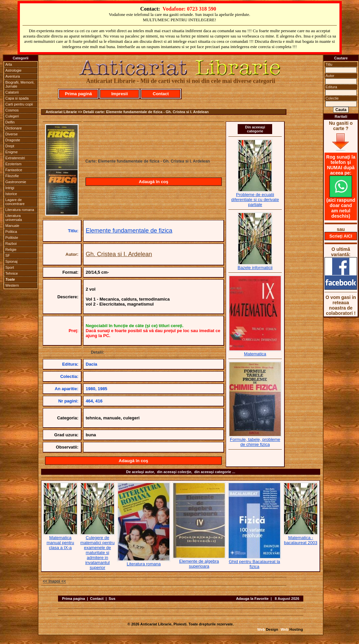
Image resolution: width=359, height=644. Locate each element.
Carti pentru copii (19, 104)
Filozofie (12, 176)
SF (8, 255)
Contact (161, 94)
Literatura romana (20, 210)
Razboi (11, 244)
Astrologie (13, 70)
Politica (11, 232)
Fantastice (14, 170)
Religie (11, 250)
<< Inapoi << (54, 581)
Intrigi (10, 188)
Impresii (120, 94)
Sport (10, 267)
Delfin (10, 122)
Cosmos (12, 110)
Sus (112, 599)
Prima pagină (79, 94)
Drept (10, 146)
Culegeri (12, 116)
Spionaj (11, 261)
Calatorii (12, 92)
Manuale (12, 226)
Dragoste (13, 140)
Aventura (13, 76)
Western (12, 285)
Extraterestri (15, 158)
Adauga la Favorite (252, 599)
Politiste (12, 238)
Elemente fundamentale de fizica (129, 231)
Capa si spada (17, 98)
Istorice (11, 194)
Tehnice (12, 273)
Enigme (11, 152)
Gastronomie (16, 182)
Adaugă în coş (154, 182)
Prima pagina (73, 599)
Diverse (11, 134)
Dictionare (14, 128)
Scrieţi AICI (341, 236)
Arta (9, 64)
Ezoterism (13, 164)
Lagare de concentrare (15, 202)
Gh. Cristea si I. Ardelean (119, 254)
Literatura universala (14, 218)
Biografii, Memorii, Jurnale (20, 84)
